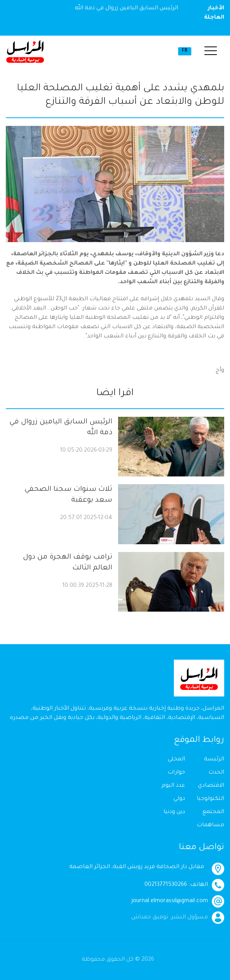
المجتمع (213, 812)
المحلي (176, 760)
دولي (179, 799)
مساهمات (210, 825)
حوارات (176, 773)
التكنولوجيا (210, 799)
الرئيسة (214, 760)
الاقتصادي (211, 786)
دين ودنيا (174, 812)
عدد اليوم (173, 786)
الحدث (216, 773)
